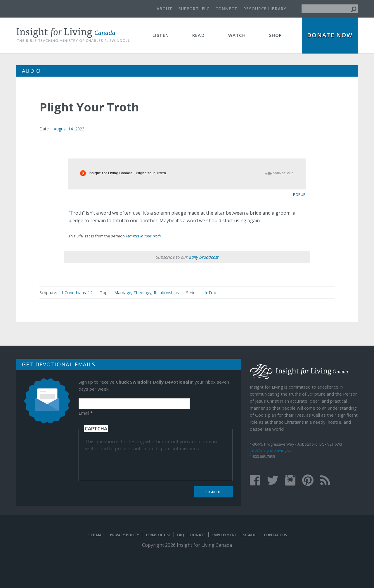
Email (86, 413)
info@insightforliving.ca (271, 450)
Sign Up (214, 492)
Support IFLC (194, 9)
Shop (276, 35)
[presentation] (129, 463)
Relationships (166, 293)
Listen (161, 35)
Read (199, 35)
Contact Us (275, 535)
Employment (224, 535)
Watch (237, 35)
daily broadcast (204, 257)
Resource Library (265, 9)
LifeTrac (209, 293)
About (165, 9)
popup (299, 194)
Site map (96, 535)
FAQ (180, 535)
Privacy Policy (124, 535)
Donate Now (330, 35)
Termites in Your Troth (143, 236)
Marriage (123, 293)
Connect (226, 9)
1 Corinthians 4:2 (77, 293)
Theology (142, 293)
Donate (198, 535)
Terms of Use (158, 535)
